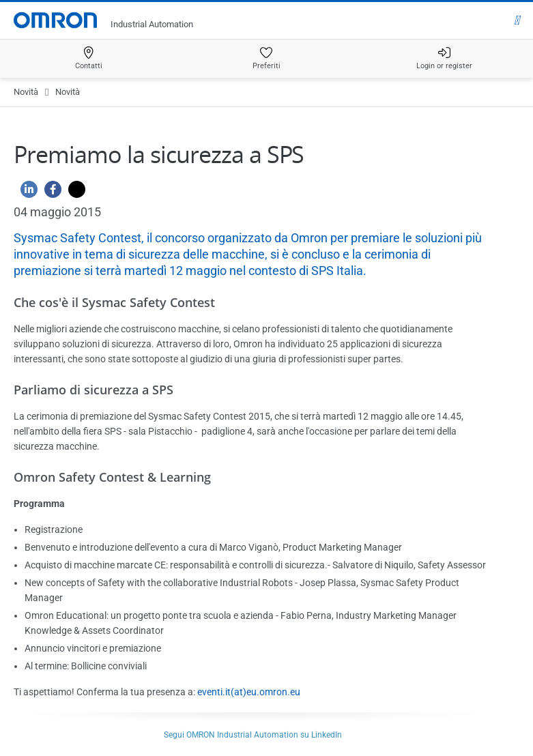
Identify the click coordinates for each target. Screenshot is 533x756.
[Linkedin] (26, 193)
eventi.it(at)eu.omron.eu (249, 692)
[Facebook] (49, 193)
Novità (26, 92)
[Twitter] (73, 193)
